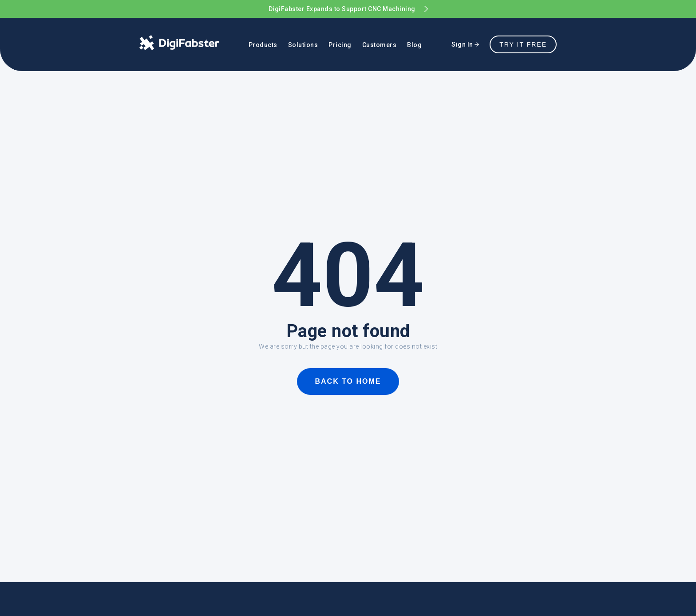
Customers (380, 45)
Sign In (465, 44)
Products (263, 45)
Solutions (303, 45)
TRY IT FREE (523, 44)
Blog (414, 45)
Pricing (340, 45)
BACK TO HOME (348, 381)
